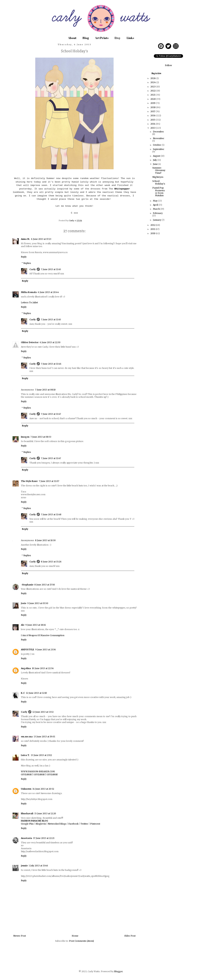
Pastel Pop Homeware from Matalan (158, 192)
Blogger (118, 971)
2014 (153, 124)
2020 (153, 99)
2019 (153, 103)
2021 (153, 95)
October (157, 145)
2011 (153, 229)
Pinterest (95, 824)
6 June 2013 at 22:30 (50, 342)
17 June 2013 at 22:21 (44, 838)
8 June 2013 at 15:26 (51, 562)
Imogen (25, 437)
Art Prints (102, 38)
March (157, 209)
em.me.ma (27, 737)
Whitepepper (122, 189)
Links (130, 38)
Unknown (26, 789)
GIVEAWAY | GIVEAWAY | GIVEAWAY (39, 774)
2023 (153, 87)
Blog (86, 38)
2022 (153, 91)
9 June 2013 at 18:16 (36, 625)
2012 (153, 225)
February (158, 213)
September (159, 149)
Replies (27, 263)
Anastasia (26, 838)
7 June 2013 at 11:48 (51, 514)
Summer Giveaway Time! (159, 170)
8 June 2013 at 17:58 (45, 585)
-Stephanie (27, 585)
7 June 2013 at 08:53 (41, 437)
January (157, 220)
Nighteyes (158, 177)
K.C (23, 693)
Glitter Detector (30, 342)
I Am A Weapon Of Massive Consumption (43, 635)
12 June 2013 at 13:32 (43, 712)
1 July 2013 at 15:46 (38, 866)
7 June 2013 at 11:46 (51, 364)
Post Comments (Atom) (82, 941)
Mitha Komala (29, 292)
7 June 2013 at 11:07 (49, 481)
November (159, 138)
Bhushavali (27, 813)
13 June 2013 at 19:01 (44, 737)
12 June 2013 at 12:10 (36, 693)
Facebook (73, 824)
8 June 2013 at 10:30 (45, 540)
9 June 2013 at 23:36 (46, 650)
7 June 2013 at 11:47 (51, 414)
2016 (153, 115)
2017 (153, 111)
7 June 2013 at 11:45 (51, 269)
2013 (153, 128)
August (157, 156)
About (72, 38)
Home (75, 936)
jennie (24, 866)
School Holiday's (159, 182)
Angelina (26, 668)
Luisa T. (25, 755)
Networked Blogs (57, 824)
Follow (168, 65)
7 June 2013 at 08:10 (45, 390)
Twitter (84, 824)
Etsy (118, 38)
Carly (33, 269)
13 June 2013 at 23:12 (41, 755)
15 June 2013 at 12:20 (45, 813)
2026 (153, 78)
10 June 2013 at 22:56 (43, 668)
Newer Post (20, 936)
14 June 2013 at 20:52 (43, 789)
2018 (153, 107)
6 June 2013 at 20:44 (48, 292)
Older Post (130, 936)
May (155, 201)
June (156, 164)
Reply (24, 257)
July (155, 160)
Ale (23, 625)
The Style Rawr (29, 481)
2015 (153, 120)
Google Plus (27, 824)
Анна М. (25, 239)
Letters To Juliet (29, 302)
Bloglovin (41, 824)
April (156, 205)
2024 (153, 82)
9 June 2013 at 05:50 (38, 603)
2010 (153, 233)
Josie (24, 603)
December (158, 132)
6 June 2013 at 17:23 (41, 239)
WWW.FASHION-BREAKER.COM (38, 771)
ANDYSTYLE (28, 650)
